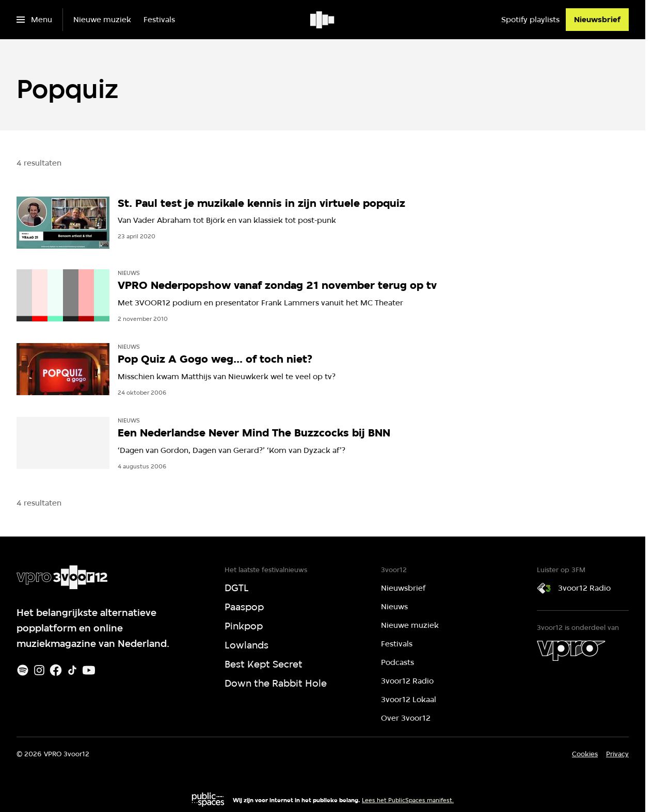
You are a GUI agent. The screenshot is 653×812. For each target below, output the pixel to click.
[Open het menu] (34, 20)
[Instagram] (39, 670)
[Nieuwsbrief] (597, 20)
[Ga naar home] (323, 20)
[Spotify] (23, 670)
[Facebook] (56, 670)
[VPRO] (571, 651)
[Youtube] (89, 670)
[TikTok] (72, 670)
